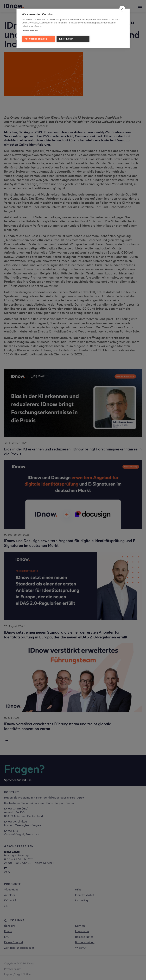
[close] (122, 9)
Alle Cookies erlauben (36, 39)
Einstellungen (66, 39)
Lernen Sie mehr (30, 30)
